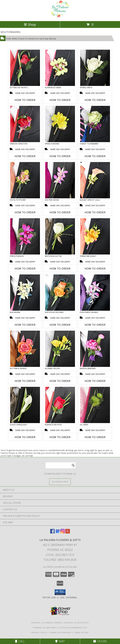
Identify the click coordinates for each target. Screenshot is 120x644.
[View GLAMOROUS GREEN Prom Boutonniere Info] (60, 68)
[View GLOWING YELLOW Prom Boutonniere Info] (60, 349)
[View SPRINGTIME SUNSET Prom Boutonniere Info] (95, 236)
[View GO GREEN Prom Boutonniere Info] (95, 405)
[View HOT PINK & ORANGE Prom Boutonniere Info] (25, 349)
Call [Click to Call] (20, 641)
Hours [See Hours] (100, 641)
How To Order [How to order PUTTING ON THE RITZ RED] (25, 100)
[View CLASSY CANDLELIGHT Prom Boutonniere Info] (25, 405)
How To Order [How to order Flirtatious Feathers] (60, 325)
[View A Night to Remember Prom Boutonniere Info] (95, 124)
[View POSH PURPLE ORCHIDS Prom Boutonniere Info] (95, 293)
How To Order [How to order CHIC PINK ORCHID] (60, 212)
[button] (60, 592)
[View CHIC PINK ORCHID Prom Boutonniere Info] (60, 180)
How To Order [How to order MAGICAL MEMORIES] (95, 381)
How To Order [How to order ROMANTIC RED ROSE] (60, 437)
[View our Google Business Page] (57, 533)
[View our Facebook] (52, 533)
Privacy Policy (40, 633)
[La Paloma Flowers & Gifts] (60, 17)
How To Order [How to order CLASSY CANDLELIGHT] (25, 437)
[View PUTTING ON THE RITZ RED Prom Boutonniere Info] (25, 68)
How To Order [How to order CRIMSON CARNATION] (25, 156)
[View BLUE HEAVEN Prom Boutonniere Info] (25, 293)
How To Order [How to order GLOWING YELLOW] (60, 381)
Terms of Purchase (61, 633)
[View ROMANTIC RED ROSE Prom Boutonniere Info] (60, 405)
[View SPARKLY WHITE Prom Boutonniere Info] (95, 68)
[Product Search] (61, 465)
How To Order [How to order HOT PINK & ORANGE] (25, 381)
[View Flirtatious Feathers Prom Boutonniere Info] (60, 293)
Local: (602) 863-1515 (60, 555)
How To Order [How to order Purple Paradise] (25, 268)
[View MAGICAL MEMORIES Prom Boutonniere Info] (95, 349)
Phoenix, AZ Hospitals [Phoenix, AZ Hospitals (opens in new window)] (76, 623)
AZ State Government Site (73, 628)
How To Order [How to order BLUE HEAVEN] (25, 325)
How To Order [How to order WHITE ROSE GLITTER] (60, 268)
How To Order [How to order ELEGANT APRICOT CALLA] (95, 212)
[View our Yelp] (68, 533)
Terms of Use (81, 633)
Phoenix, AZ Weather (44, 628)
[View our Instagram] (63, 533)
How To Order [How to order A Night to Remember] (95, 156)
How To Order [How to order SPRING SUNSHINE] (60, 156)
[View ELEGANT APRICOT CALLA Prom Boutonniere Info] (95, 180)
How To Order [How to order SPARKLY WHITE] (95, 100)
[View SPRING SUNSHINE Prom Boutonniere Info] (60, 124)
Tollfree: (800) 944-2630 (60, 560)
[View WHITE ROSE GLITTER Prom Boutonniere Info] (60, 236)
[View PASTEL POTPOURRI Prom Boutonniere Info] (25, 180)
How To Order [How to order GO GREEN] (95, 437)
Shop (30, 24)
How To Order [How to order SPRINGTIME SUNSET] (95, 268)
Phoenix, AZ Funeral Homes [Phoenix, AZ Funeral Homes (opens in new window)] (47, 623)
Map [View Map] (60, 641)
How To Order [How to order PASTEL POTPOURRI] (25, 212)
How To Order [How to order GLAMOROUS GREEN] (60, 100)
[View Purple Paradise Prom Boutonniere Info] (25, 236)
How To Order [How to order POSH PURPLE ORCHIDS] (95, 325)
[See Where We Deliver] (60, 482)
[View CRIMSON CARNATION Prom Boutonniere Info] (25, 124)
